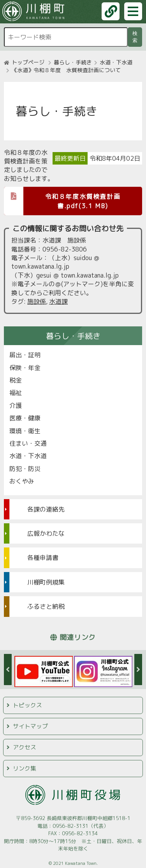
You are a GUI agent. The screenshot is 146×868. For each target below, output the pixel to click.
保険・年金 (25, 368)
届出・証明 (25, 355)
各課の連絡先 (46, 509)
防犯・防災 (25, 469)
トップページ (28, 62)
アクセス (25, 747)
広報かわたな (46, 533)
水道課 (58, 301)
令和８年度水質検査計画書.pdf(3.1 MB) (62, 198)
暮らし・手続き (73, 62)
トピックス (27, 705)
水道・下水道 (116, 62)
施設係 (37, 301)
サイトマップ (30, 726)
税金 (16, 380)
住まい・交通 (28, 443)
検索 (136, 37)
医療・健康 (25, 418)
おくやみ (22, 481)
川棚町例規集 (46, 582)
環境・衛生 (25, 431)
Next (138, 670)
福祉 (16, 393)
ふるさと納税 (46, 606)
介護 (16, 406)
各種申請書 (43, 558)
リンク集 (25, 768)
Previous (8, 670)
